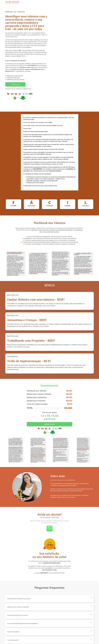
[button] (50, 599)
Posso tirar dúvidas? (13, 632)
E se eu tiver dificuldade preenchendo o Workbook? (22, 624)
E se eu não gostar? (13, 640)
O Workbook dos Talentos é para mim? (19, 599)
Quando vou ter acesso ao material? (18, 607)
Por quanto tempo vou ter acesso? (18, 615)
